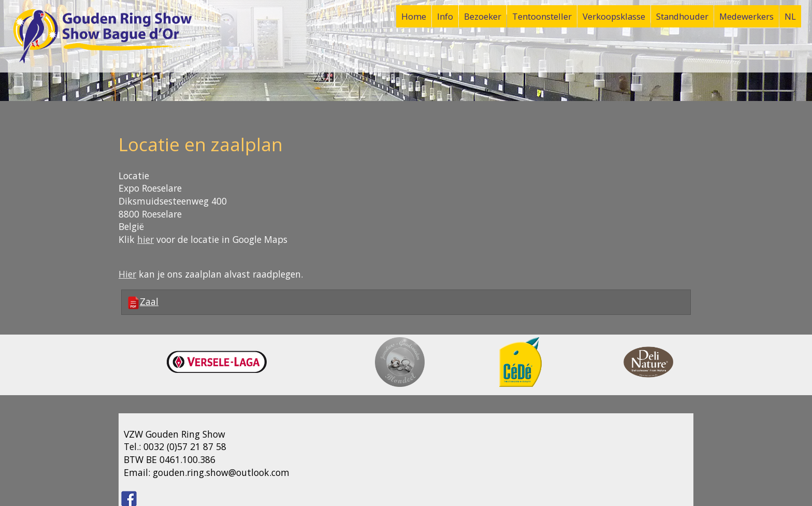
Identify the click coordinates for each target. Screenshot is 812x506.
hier (146, 239)
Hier (127, 274)
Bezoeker (483, 16)
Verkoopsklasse (614, 16)
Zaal (143, 302)
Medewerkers (746, 16)
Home (414, 16)
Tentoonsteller (542, 16)
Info (445, 16)
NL (790, 16)
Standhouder (682, 16)
